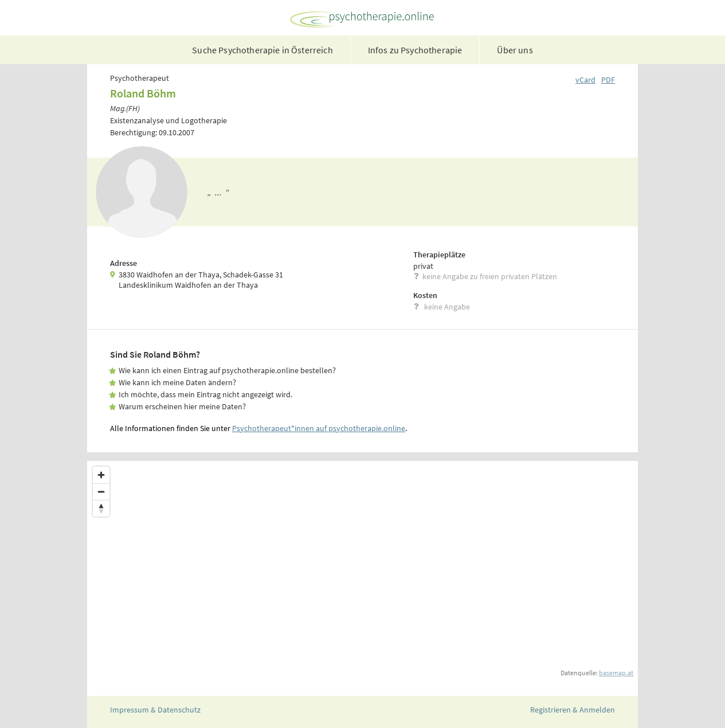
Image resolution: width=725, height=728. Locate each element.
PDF (608, 80)
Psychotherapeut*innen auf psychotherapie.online (319, 428)
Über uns (515, 50)
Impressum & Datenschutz (155, 710)
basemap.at (616, 673)
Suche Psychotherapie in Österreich (262, 50)
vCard (585, 80)
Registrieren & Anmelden (573, 710)
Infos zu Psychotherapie (415, 50)
